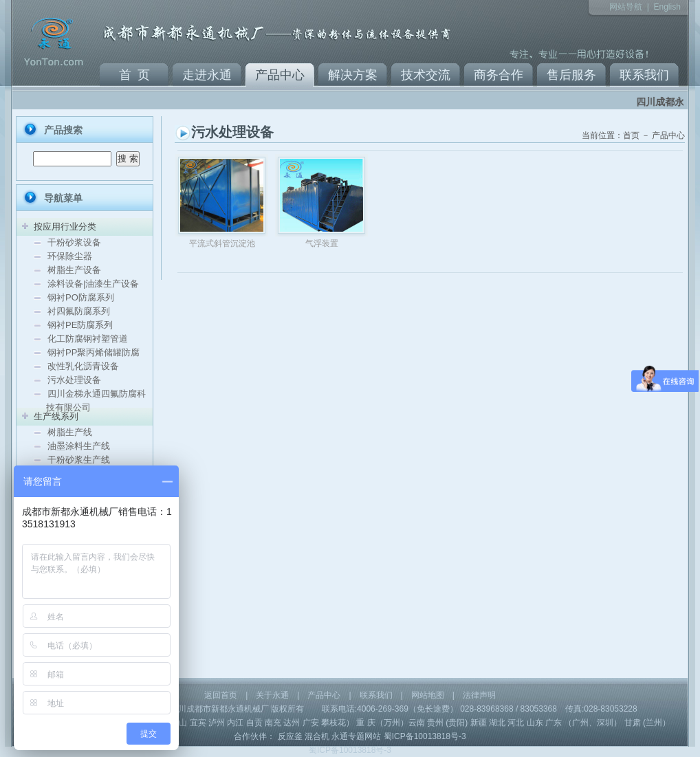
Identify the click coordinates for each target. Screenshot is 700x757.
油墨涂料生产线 (79, 446)
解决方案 (353, 75)
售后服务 (571, 75)
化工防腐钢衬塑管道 (88, 339)
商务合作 (499, 75)
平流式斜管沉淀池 (222, 243)
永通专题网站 (356, 736)
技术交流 (426, 75)
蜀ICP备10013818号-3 (425, 736)
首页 (631, 135)
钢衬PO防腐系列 (81, 297)
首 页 (134, 75)
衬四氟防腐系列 (79, 311)
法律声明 (479, 695)
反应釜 (290, 736)
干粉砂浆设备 (74, 242)
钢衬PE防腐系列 (80, 325)
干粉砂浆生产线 (79, 460)
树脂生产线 (70, 432)
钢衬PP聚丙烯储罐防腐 (94, 352)
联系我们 (644, 75)
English (667, 7)
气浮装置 (322, 243)
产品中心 (280, 75)
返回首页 (221, 695)
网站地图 (428, 695)
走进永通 (207, 75)
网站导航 (626, 7)
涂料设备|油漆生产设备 (93, 284)
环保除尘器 (70, 256)
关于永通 (272, 695)
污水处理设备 (74, 380)
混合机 (317, 736)
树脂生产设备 (74, 270)
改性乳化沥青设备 (83, 366)
